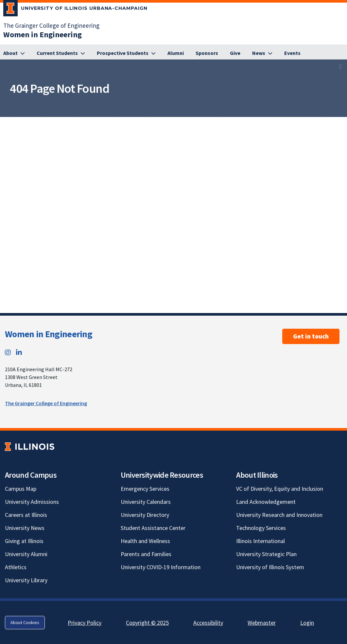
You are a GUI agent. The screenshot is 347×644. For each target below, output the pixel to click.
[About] (14, 53)
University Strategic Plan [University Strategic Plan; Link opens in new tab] (266, 554)
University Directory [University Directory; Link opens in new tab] (145, 515)
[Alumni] (176, 53)
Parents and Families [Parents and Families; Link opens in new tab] (146, 554)
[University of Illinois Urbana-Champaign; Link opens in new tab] (75, 9)
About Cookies (25, 622)
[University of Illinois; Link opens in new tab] (30, 446)
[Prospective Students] (126, 53)
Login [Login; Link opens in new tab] (307, 623)
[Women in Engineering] (43, 34)
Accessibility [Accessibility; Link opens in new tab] (208, 623)
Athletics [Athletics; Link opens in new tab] (16, 567)
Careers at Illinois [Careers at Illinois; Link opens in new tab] (26, 515)
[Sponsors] (207, 53)
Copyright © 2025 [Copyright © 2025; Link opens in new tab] (147, 623)
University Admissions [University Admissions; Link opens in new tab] (32, 502)
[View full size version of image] (340, 66)
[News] (262, 53)
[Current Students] (61, 53)
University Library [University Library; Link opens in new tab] (26, 580)
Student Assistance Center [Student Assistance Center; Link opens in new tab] (153, 528)
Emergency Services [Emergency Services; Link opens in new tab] (145, 489)
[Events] (292, 53)
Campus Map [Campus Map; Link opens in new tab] (21, 489)
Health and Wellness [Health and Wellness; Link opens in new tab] (145, 541)
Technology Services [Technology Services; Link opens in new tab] (261, 528)
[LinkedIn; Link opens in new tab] (19, 352)
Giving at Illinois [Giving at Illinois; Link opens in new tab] (24, 541)
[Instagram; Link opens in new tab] (8, 352)
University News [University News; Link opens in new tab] (25, 528)
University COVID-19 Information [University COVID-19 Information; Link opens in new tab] (161, 567)
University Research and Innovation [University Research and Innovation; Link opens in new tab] (279, 515)
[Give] (235, 53)
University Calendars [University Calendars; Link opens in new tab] (146, 502)
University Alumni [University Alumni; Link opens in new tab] (26, 554)
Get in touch (311, 336)
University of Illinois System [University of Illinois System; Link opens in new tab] (270, 567)
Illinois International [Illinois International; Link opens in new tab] (260, 541)
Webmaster (262, 623)
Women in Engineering (49, 334)
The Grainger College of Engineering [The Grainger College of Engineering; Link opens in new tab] (51, 25)
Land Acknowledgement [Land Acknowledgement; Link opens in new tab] (266, 502)
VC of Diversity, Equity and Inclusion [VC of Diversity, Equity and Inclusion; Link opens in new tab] (280, 489)
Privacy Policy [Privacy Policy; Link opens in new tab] (85, 623)
